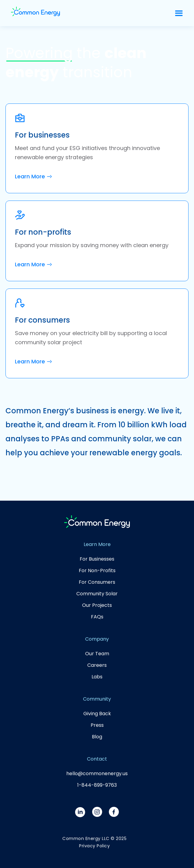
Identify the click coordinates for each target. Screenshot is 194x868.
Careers (97, 665)
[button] (179, 13)
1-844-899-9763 (97, 785)
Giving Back (97, 714)
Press (97, 725)
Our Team (97, 654)
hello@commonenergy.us (97, 773)
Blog (97, 737)
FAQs (97, 617)
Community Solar (97, 594)
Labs (97, 677)
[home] (35, 13)
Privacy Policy (94, 846)
